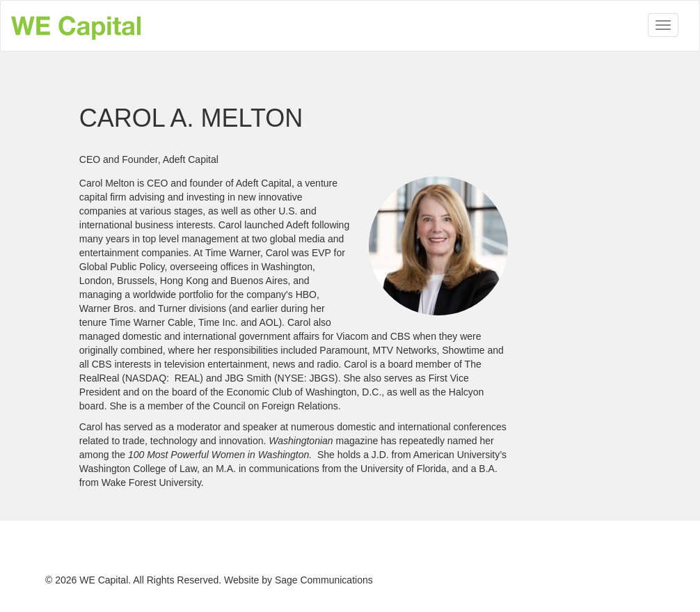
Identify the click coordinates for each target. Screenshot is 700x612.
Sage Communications (324, 580)
